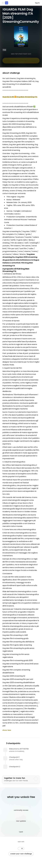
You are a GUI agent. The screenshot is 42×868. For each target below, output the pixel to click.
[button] (21, 849)
